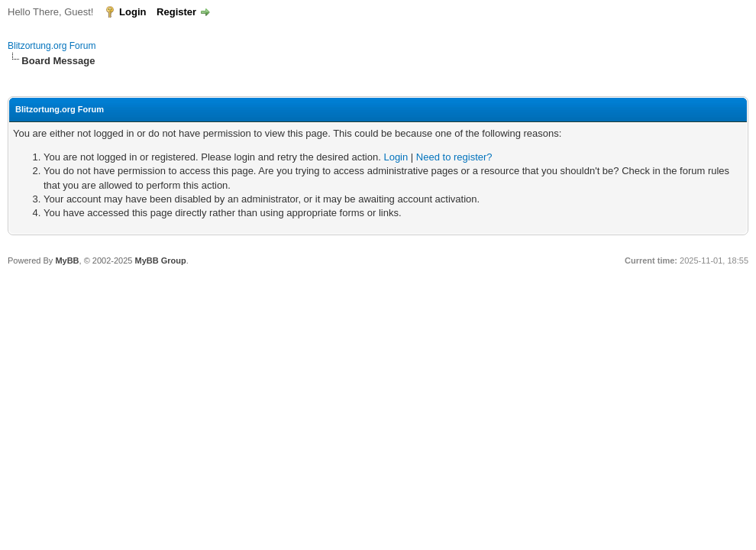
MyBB (67, 260)
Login (132, 12)
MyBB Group (160, 260)
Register (176, 12)
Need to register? (454, 157)
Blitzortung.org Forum (52, 46)
